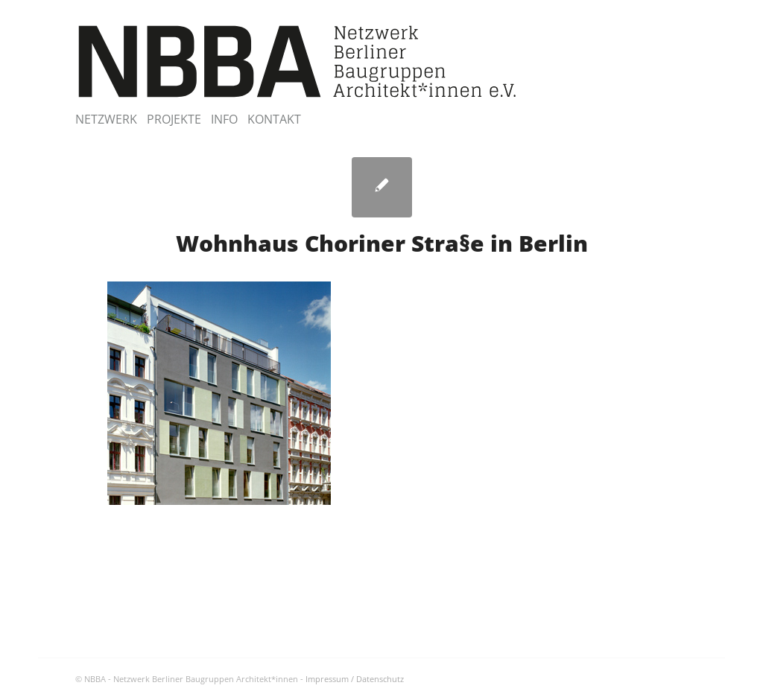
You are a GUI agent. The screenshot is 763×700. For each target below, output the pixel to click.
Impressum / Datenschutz (355, 679)
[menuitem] (111, 119)
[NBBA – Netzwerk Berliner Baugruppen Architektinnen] (298, 61)
